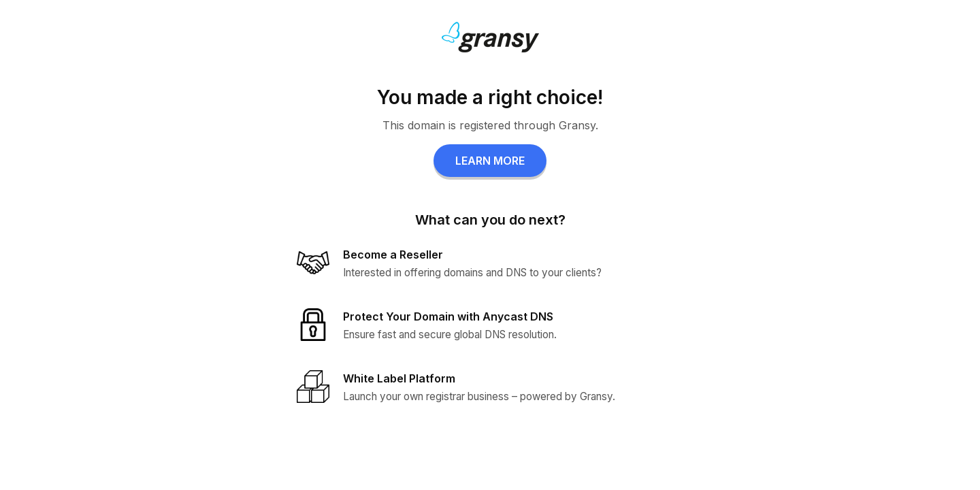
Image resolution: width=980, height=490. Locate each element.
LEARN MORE (490, 161)
